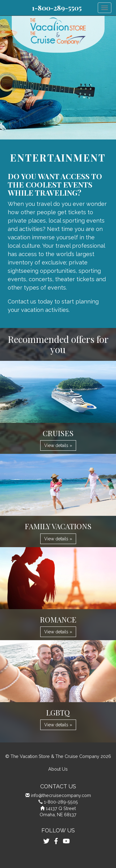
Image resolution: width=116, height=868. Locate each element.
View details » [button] (58, 445)
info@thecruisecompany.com (61, 795)
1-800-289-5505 (57, 8)
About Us (58, 769)
